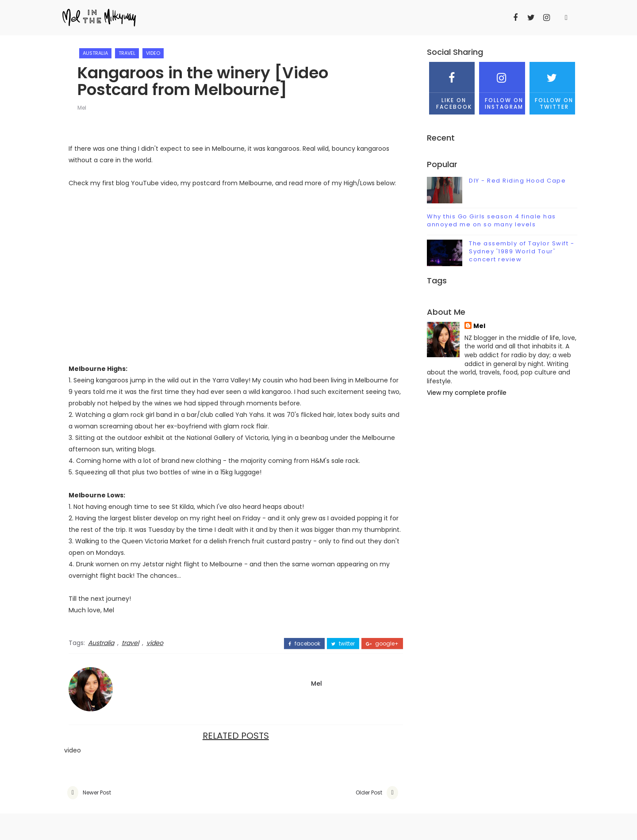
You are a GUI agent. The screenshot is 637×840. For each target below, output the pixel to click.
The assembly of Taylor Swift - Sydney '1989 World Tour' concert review (522, 251)
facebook (304, 644)
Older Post (369, 792)
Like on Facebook (452, 86)
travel (127, 53)
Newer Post (97, 792)
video (153, 53)
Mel (82, 108)
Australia (95, 53)
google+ (382, 644)
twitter (343, 644)
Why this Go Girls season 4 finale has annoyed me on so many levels (491, 220)
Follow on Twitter (552, 86)
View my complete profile (467, 393)
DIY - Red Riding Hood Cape (517, 181)
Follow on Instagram (502, 86)
